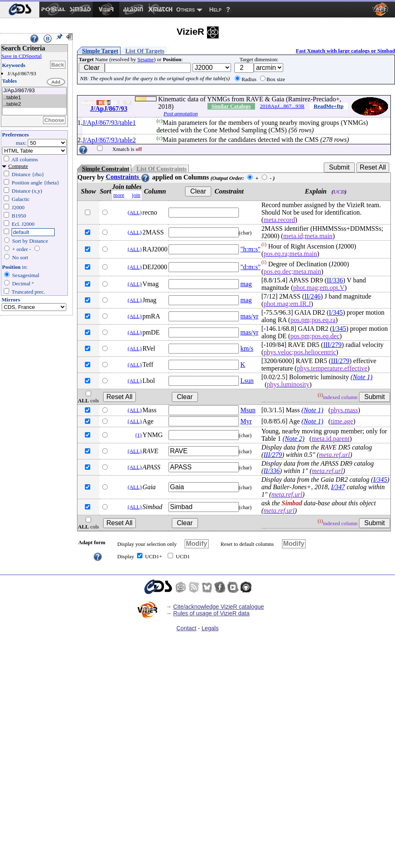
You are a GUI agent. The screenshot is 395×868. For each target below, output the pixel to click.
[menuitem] (20, 10)
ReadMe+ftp (329, 106)
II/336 (335, 280)
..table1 (34, 98)
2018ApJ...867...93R (282, 106)
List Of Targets (145, 51)
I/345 (336, 312)
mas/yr (250, 316)
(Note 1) (362, 377)
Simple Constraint (106, 169)
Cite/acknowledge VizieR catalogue (218, 607)
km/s (247, 348)
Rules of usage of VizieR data (211, 613)
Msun (248, 410)
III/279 (332, 345)
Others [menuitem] (186, 10)
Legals (210, 628)
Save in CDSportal (22, 56)
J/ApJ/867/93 (34, 91)
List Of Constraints (161, 169)
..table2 (34, 104)
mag (246, 284)
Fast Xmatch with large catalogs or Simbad (345, 51)
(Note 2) (293, 439)
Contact (186, 628)
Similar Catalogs (231, 106)
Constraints (128, 177)
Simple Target (100, 51)
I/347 (338, 487)
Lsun (247, 381)
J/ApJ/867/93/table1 (109, 123)
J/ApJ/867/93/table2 (109, 140)
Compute (18, 166)
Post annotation (181, 114)
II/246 (312, 296)
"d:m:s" (251, 267)
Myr (246, 421)
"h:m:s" (251, 249)
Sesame (146, 59)
